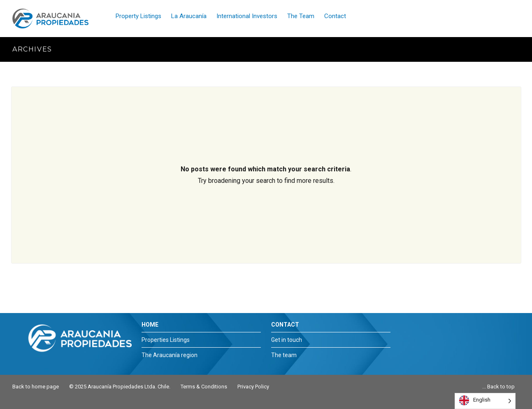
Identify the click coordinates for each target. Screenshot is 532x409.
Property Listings (138, 16)
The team (284, 355)
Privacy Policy (253, 387)
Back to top (501, 387)
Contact (335, 16)
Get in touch (287, 340)
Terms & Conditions (204, 387)
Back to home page (36, 387)
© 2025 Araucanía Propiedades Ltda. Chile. (120, 387)
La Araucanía (189, 16)
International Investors (247, 16)
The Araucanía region (170, 355)
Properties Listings (166, 340)
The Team (301, 16)
